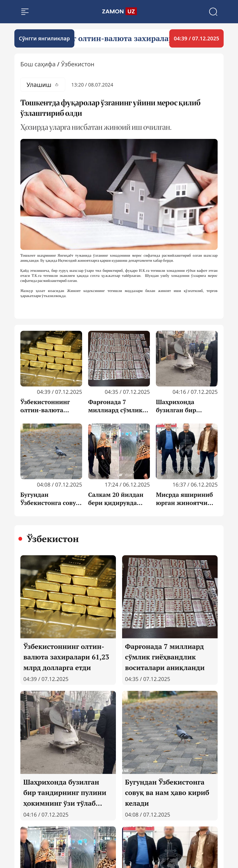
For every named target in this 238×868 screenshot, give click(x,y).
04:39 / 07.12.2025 (196, 39)
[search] (119, 12)
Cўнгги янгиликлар (44, 39)
